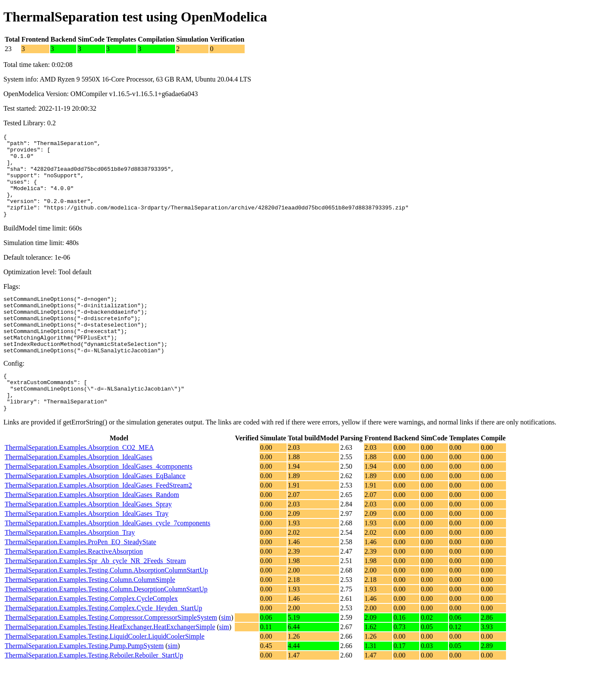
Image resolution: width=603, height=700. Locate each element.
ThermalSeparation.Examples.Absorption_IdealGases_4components (98, 502)
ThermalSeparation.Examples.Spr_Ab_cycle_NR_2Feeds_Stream (95, 597)
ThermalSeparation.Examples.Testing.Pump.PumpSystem (84, 682)
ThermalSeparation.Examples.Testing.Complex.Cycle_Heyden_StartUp (103, 644)
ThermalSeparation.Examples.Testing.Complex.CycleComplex (91, 635)
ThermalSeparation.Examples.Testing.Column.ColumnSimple (90, 616)
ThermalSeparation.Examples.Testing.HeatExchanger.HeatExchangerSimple (110, 663)
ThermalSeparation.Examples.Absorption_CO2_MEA (79, 483)
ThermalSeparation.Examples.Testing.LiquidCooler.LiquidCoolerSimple (105, 672)
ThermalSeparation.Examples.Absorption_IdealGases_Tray (87, 550)
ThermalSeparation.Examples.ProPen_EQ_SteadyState (80, 578)
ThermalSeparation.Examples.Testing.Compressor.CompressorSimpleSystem (111, 653)
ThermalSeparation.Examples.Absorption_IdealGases (79, 493)
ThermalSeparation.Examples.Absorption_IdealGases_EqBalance (95, 512)
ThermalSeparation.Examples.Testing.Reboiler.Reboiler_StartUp (94, 691)
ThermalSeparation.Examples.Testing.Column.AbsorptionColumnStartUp (106, 606)
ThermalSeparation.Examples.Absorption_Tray (70, 568)
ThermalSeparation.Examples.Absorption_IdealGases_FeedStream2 (98, 521)
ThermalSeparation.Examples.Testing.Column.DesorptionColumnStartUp (106, 625)
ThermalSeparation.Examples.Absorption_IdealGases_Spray (88, 540)
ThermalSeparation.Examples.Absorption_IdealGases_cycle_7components (108, 559)
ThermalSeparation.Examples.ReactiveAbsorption (74, 587)
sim (226, 653)
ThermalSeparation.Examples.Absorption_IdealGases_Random (92, 531)
